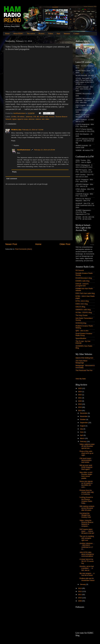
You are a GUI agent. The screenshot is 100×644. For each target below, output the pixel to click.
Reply (13, 141)
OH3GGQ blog (81, 323)
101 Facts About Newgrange (81, 362)
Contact (76, 34)
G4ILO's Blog (80, 307)
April (82, 435)
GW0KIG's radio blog (83, 310)
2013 (80, 588)
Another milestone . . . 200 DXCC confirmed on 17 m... (87, 546)
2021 (80, 398)
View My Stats (81, 379)
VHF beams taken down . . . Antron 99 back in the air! (87, 531)
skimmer (32, 119)
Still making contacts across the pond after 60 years (87, 508)
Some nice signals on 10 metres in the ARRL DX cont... (86, 484)
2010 (80, 598)
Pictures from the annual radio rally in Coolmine (87, 492)
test (43, 119)
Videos (51, 34)
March (82, 438)
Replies (16, 145)
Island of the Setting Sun (84, 358)
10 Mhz (14, 117)
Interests (67, 34)
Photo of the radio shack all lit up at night (86, 453)
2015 (80, 407)
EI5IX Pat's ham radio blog (85, 293)
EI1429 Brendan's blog (84, 278)
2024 (80, 392)
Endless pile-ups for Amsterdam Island (87, 579)
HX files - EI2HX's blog (84, 312)
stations (38, 119)
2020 (80, 401)
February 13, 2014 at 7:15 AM (33, 130)
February (83, 441)
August (83, 426)
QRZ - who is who (82, 331)
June (82, 432)
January (83, 584)
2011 (80, 595)
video (47, 119)
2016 (80, 404)
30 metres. (21, 117)
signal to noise (22, 119)
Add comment (12, 179)
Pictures (41, 34)
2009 (80, 601)
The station (31, 34)
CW (35, 117)
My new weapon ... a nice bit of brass (87, 574)
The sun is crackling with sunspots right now (87, 538)
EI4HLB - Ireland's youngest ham (82, 285)
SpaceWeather (81, 338)
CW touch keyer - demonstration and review (86, 460)
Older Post (65, 244)
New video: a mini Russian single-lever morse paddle (86, 475)
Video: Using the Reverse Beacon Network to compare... (86, 523)
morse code (44, 117)
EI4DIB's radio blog (82, 281)
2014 (80, 410)
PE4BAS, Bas (16, 130)
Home (7, 34)
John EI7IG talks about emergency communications (87, 554)
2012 (80, 591)
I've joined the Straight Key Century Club (85, 515)
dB (38, 117)
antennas (29, 117)
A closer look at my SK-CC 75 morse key (87, 561)
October (83, 419)
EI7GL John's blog (82, 301)
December (84, 413)
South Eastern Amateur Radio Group (84, 335)
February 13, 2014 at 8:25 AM (44, 150)
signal (14, 119)
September (84, 423)
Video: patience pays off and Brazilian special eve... (87, 446)
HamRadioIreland (24, 150)
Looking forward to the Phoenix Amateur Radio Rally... (86, 500)
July (82, 429)
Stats (58, 34)
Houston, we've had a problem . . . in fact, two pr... (87, 568)
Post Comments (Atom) (24, 249)
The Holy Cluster (82, 315)
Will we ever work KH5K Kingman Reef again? (86, 467)
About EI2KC (18, 34)
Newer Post (11, 244)
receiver (52, 117)
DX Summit (80, 270)
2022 (80, 395)
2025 (80, 388)
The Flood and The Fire (84, 370)
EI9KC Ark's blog (82, 304)
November (84, 416)
